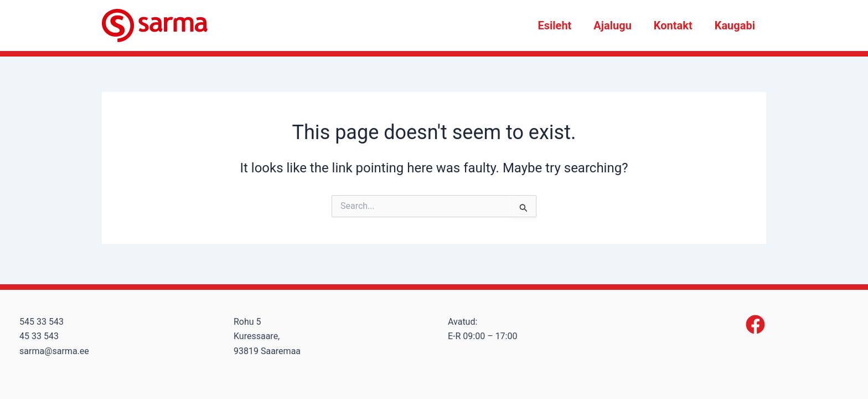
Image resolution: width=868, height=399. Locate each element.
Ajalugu (612, 25)
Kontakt (673, 25)
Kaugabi (735, 25)
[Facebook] (755, 324)
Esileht (554, 25)
